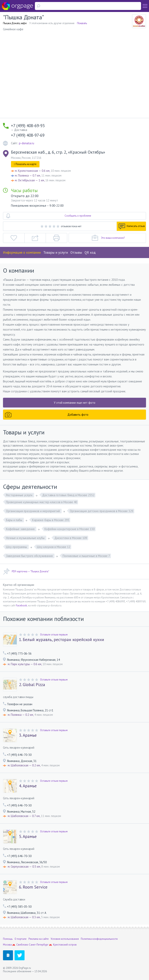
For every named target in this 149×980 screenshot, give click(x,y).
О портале (21, 939)
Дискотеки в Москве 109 (71, 538)
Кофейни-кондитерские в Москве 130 (70, 529)
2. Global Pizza (32, 685)
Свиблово (22, 945)
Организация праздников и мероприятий (33, 511)
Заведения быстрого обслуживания (30, 556)
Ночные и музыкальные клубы (26, 538)
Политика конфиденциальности (99, 939)
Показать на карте (25, 164)
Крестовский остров (65, 945)
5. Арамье (28, 837)
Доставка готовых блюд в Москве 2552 (68, 495)
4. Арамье (28, 786)
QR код (90, 252)
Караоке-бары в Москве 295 (51, 520)
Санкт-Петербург (39, 945)
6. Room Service (33, 887)
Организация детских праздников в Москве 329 (102, 511)
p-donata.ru (27, 143)
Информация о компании (22, 252)
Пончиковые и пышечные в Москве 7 (86, 556)
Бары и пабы (14, 520)
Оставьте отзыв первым (54, 635)
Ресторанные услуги (20, 495)
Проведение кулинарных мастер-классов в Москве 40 (41, 502)
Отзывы (76, 252)
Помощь (8, 939)
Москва (7, 945)
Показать (82, 23)
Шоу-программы (17, 547)
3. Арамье (28, 735)
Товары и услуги (56, 252)
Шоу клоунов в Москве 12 (54, 547)
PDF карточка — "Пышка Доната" (26, 572)
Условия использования (65, 939)
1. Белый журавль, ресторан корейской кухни (62, 640)
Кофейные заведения (21, 529)
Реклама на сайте (39, 939)
